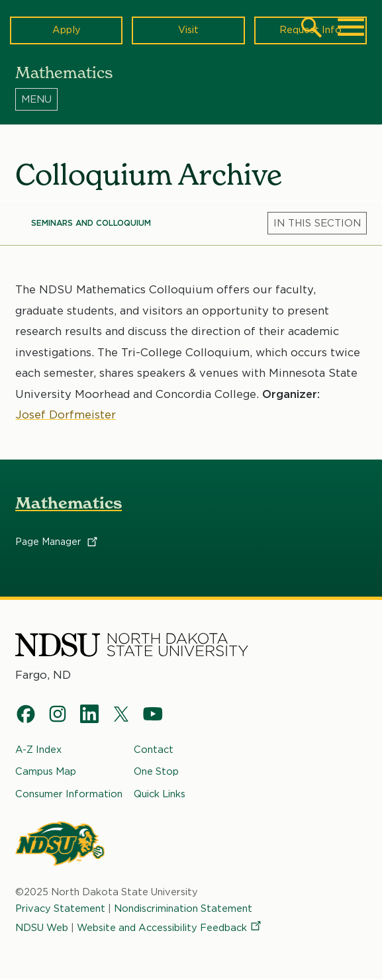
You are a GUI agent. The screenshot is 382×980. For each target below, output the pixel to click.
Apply (67, 30)
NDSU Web (42, 928)
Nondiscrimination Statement (183, 908)
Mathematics (69, 503)
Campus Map (46, 771)
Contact (154, 750)
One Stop (156, 771)
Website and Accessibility (170, 928)
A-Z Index (38, 750)
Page (57, 542)
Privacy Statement (60, 908)
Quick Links (160, 794)
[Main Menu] (351, 27)
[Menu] (191, 99)
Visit (188, 30)
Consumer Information (69, 794)
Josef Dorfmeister (66, 415)
